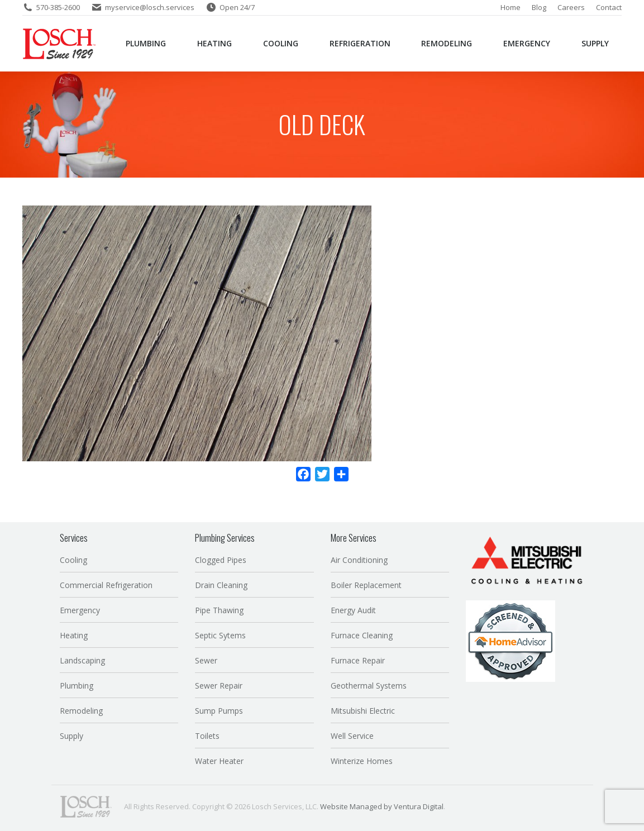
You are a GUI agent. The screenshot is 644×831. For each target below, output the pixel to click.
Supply (71, 736)
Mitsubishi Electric (363, 711)
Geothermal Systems (369, 686)
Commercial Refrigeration (106, 585)
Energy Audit (353, 610)
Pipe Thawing (219, 610)
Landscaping (82, 660)
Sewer (206, 660)
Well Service (352, 736)
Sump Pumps (219, 711)
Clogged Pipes (221, 560)
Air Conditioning (359, 560)
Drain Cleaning (221, 585)
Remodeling (81, 711)
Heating (74, 635)
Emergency (80, 610)
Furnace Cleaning (362, 635)
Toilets (207, 736)
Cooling (73, 560)
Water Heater (219, 761)
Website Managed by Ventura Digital (382, 806)
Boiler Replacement (366, 585)
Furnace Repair (358, 660)
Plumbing (77, 686)
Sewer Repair (219, 686)
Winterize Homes (362, 761)
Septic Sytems (220, 635)
